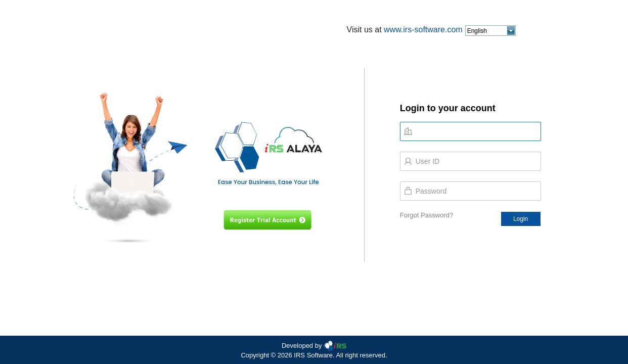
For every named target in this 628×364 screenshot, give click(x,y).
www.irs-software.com (423, 30)
